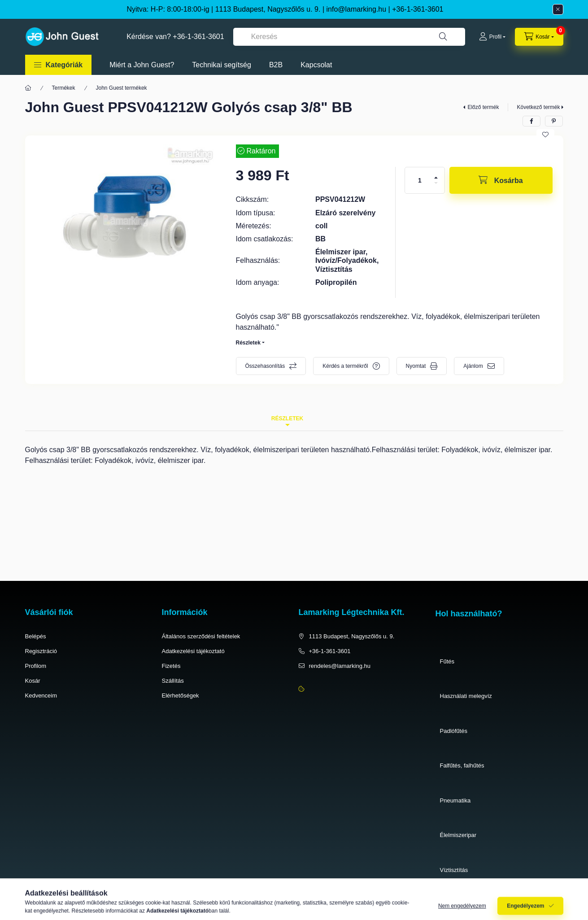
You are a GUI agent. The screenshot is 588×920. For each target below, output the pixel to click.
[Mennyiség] (420, 180)
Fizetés (171, 666)
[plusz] (436, 178)
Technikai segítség (222, 65)
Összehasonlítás (265, 366)
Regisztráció (41, 651)
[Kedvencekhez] (545, 135)
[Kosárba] (501, 180)
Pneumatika (455, 800)
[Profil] (492, 37)
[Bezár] (558, 9)
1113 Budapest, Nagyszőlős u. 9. (352, 636)
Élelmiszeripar (458, 835)
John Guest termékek (122, 88)
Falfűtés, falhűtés (462, 765)
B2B (276, 65)
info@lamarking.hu (357, 9)
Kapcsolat (316, 65)
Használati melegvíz (466, 696)
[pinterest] (554, 121)
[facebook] (531, 121)
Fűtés (447, 661)
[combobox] (349, 37)
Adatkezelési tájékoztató (193, 651)
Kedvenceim (41, 695)
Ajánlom (473, 366)
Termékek (64, 88)
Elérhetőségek (181, 695)
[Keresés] (443, 37)
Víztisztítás (454, 870)
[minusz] (436, 183)
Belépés (36, 636)
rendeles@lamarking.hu (340, 666)
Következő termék (538, 107)
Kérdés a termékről (345, 366)
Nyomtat (416, 366)
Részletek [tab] (287, 419)
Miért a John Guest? (142, 65)
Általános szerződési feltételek (201, 636)
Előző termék (483, 107)
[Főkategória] (28, 88)
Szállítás (173, 681)
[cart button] (539, 37)
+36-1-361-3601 (418, 9)
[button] (59, 65)
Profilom (36, 666)
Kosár (33, 681)
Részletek (248, 343)
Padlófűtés (454, 731)
